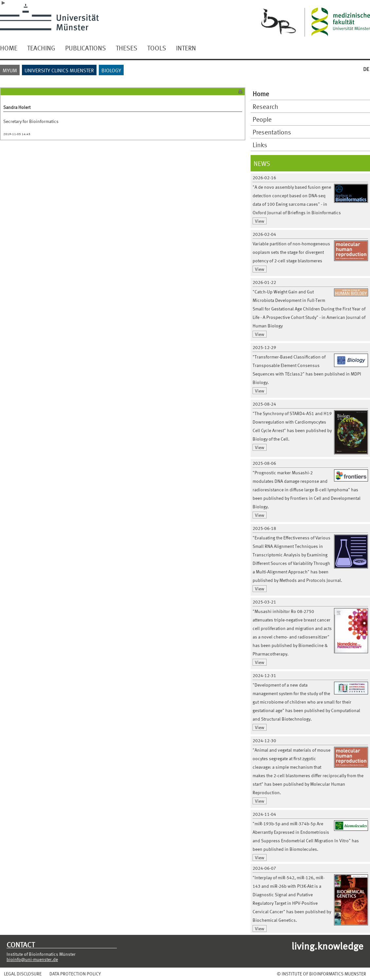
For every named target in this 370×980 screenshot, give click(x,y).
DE (366, 69)
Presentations (272, 132)
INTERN (186, 48)
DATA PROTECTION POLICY (75, 974)
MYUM (10, 70)
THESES (127, 48)
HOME (9, 48)
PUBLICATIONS (86, 48)
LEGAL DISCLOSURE (23, 974)
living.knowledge (327, 945)
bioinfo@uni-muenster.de (32, 959)
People (262, 119)
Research (265, 106)
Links (260, 145)
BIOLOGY (111, 70)
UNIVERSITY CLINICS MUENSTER (59, 70)
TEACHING (41, 48)
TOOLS (157, 48)
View (260, 221)
